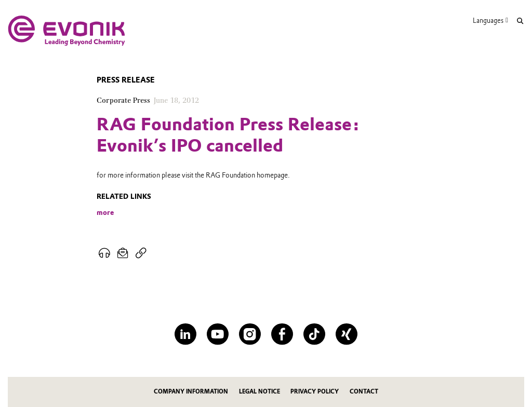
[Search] (520, 21)
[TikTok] (314, 334)
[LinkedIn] (185, 334)
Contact (364, 392)
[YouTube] (217, 334)
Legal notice (260, 392)
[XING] (346, 334)
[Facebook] (282, 334)
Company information (191, 392)
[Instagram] (250, 334)
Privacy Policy (315, 392)
